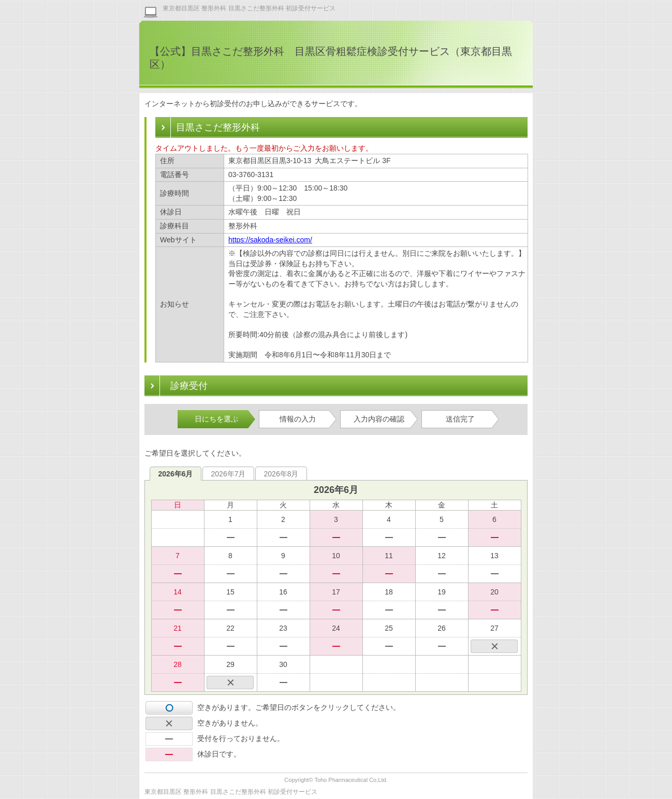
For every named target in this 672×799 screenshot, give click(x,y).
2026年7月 (229, 474)
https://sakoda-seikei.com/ (270, 240)
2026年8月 (281, 474)
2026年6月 (176, 474)
